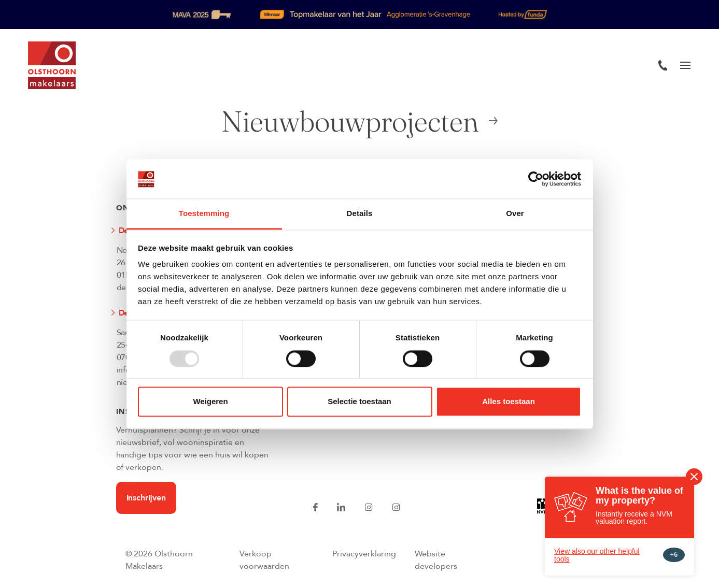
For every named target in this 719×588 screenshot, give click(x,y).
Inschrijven (146, 498)
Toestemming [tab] (204, 214)
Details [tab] (360, 214)
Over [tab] (515, 214)
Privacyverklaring (364, 554)
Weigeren (210, 402)
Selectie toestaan (359, 402)
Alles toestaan (509, 402)
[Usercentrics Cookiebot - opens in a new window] (536, 179)
